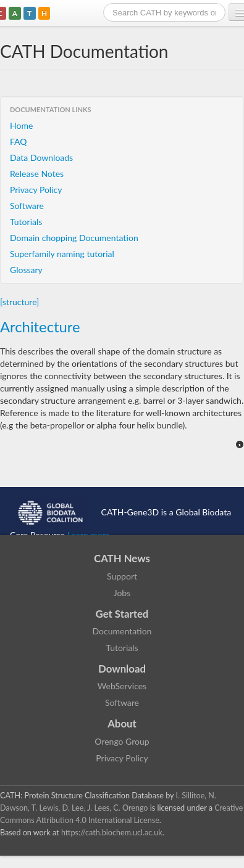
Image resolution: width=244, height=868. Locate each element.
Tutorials (26, 222)
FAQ (19, 141)
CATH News (122, 558)
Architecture (40, 327)
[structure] (19, 302)
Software (27, 206)
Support (122, 576)
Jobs (122, 593)
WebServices (122, 686)
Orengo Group (122, 741)
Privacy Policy (36, 190)
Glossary (26, 270)
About (122, 723)
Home (21, 125)
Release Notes (37, 174)
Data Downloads (41, 158)
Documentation (122, 631)
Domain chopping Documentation (74, 238)
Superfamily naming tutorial (62, 254)
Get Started (122, 614)
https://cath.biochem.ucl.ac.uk (112, 833)
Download (122, 669)
